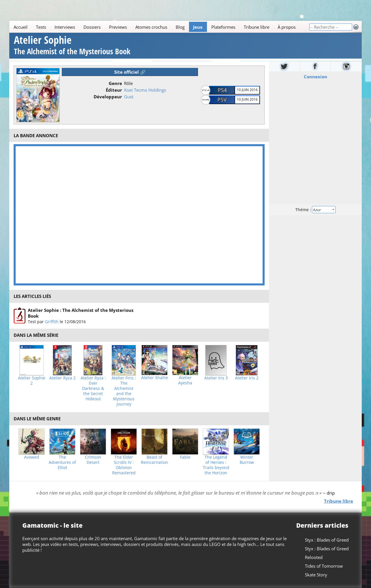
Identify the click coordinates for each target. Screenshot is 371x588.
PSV (222, 99)
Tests (41, 27)
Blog (180, 27)
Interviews (65, 27)
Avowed (32, 457)
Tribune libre (257, 27)
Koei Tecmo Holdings (145, 90)
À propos (287, 27)
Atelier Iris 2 (247, 378)
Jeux (198, 27)
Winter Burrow (247, 460)
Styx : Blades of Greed (327, 540)
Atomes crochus (151, 27)
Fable (185, 457)
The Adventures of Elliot (62, 462)
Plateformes (223, 27)
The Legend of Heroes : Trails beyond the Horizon (216, 465)
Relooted (314, 557)
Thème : (315, 209)
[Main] (159, 27)
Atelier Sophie (72, 46)
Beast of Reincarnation (154, 460)
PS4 (222, 90)
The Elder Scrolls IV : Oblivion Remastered (124, 465)
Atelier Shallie (155, 378)
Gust (129, 97)
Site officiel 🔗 (130, 72)
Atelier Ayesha (185, 380)
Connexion (315, 76)
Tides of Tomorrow (324, 566)
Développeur (108, 97)
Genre (115, 83)
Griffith (52, 322)
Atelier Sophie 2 (32, 381)
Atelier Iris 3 (216, 378)
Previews (118, 27)
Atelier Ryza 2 (62, 378)
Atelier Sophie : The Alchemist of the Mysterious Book (81, 313)
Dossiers (92, 27)
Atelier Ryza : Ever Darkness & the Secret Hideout (93, 388)
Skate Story (316, 575)
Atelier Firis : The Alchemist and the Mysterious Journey (124, 391)
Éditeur (114, 90)
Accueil (21, 27)
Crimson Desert (93, 460)
